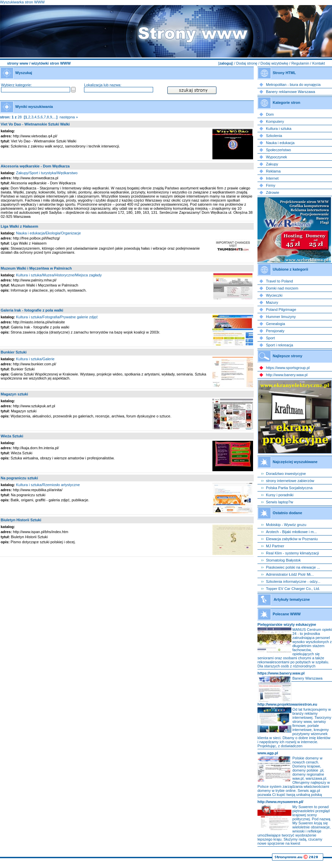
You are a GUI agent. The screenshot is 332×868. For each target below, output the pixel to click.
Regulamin (300, 63)
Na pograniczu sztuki (19, 478)
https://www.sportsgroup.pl (288, 368)
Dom (270, 114)
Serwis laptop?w (279, 502)
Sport (270, 338)
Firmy (271, 185)
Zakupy (272, 164)
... (55, 117)
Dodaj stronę (247, 63)
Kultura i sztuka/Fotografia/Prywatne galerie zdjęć (57, 317)
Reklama (273, 171)
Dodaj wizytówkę (274, 63)
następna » (69, 117)
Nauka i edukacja (280, 143)
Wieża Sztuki (12, 436)
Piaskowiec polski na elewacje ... (293, 567)
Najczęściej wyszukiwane (295, 462)
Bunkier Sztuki (14, 352)
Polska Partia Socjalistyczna (289, 488)
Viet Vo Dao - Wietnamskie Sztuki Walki (35, 124)
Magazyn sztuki (14, 394)
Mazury (272, 302)
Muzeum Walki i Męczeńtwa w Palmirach (36, 268)
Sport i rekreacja (279, 345)
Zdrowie (273, 192)
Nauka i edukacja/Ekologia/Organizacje (48, 233)
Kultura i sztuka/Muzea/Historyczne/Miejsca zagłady (59, 275)
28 (20, 117)
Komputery (275, 121)
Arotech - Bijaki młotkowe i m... (291, 532)
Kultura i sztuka (279, 129)
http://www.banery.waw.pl (287, 375)
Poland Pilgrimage (281, 310)
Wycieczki (274, 295)
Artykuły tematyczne (292, 599)
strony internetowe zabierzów (290, 481)
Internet (272, 178)
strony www (18, 63)
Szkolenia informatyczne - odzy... (293, 581)
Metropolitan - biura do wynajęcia (293, 85)
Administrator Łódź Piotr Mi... (290, 574)
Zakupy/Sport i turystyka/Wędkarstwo (47, 173)
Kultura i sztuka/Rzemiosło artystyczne (48, 485)
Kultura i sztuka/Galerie (35, 359)
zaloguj (226, 63)
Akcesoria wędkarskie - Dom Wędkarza (35, 166)
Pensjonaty (275, 331)
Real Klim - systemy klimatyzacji (292, 553)
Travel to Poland (279, 281)
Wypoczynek (276, 157)
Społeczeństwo (278, 150)
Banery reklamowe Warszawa (290, 92)
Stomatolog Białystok (283, 560)
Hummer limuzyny (281, 317)
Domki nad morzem (282, 288)
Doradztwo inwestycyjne (286, 474)
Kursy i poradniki (280, 495)
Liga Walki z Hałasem (19, 226)
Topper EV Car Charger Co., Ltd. (293, 589)
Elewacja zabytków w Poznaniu (292, 539)
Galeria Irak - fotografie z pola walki (32, 310)
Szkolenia (274, 136)
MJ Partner (275, 546)
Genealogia (275, 324)
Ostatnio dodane (287, 513)
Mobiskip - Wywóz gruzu (286, 525)
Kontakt (319, 63)
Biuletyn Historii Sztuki (21, 520)
